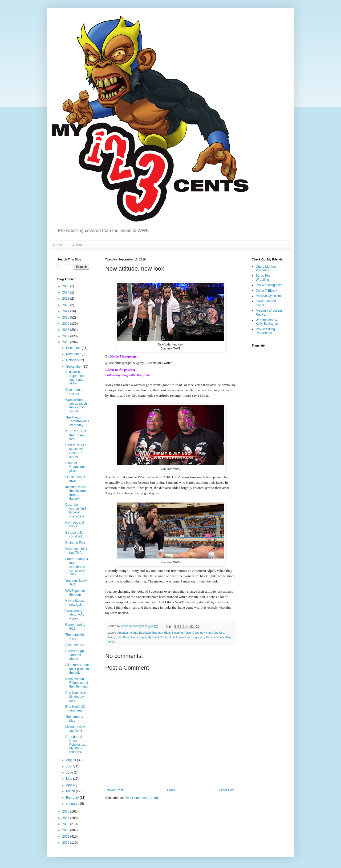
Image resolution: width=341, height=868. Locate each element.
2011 (66, 837)
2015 (66, 811)
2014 (66, 818)
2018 (66, 330)
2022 (66, 305)
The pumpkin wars (74, 637)
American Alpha (127, 633)
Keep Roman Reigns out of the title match (77, 683)
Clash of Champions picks (75, 467)
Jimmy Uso (114, 637)
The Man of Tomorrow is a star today (77, 421)
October (72, 360)
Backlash (145, 633)
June (70, 773)
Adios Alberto (75, 645)
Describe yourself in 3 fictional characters (76, 510)
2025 (66, 286)
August (72, 760)
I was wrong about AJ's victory (75, 615)
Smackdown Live (180, 637)
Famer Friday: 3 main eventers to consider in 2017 (77, 567)
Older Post (227, 790)
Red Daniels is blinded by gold (76, 697)
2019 (66, 324)
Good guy (198, 633)
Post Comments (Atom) (141, 798)
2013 (66, 824)
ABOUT (79, 245)
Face (188, 633)
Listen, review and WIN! (75, 729)
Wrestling (226, 637)
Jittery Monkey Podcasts (266, 268)
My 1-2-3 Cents (157, 637)
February (73, 798)
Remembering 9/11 (75, 626)
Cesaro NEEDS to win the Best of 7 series (76, 451)
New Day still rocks (74, 524)
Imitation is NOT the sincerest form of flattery (77, 493)
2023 (66, 299)
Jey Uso (219, 633)
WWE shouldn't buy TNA (76, 551)
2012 (66, 830)
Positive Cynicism (268, 296)
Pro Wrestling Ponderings (265, 331)
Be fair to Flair (75, 543)
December (74, 348)
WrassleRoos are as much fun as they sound (76, 406)
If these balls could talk (74, 535)
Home (171, 790)
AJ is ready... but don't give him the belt (77, 669)
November (74, 354)
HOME (59, 245)
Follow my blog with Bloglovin (127, 375)
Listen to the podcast (120, 370)
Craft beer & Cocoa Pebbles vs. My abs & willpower (76, 745)
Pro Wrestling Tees (269, 285)
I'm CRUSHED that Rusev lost (76, 435)
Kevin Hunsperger (124, 356)
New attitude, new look (75, 602)
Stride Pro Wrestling (263, 278)
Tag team (198, 637)
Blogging (177, 633)
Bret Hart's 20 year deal (75, 709)
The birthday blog (74, 719)
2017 (66, 336)
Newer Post (115, 790)
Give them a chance (74, 392)
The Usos (212, 637)
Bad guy (158, 633)
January (72, 804)
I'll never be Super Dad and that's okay (75, 378)
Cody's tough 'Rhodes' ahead (75, 655)
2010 (66, 843)
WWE (111, 642)
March (71, 791)
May (70, 779)
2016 (66, 342)
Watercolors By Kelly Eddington (267, 322)
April (70, 785)
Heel (209, 633)
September (74, 367)
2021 (66, 311)
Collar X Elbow (266, 291)
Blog (167, 633)
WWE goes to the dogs (75, 593)
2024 (66, 292)
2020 (66, 318)
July (69, 766)
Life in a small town (75, 479)
